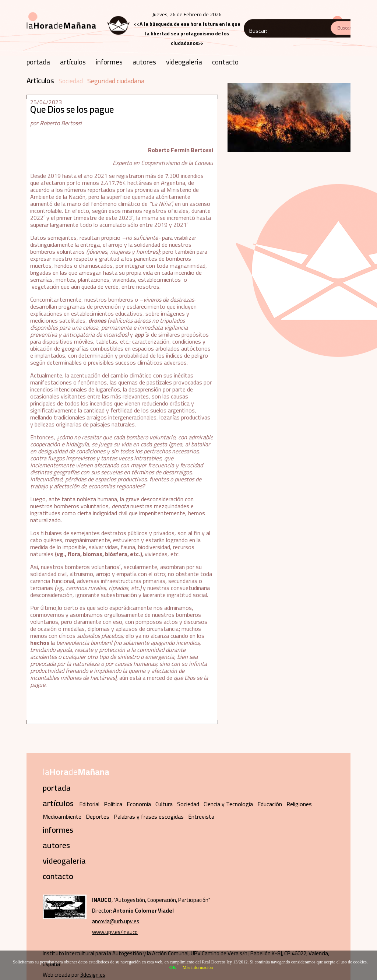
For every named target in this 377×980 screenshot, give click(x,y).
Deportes (98, 816)
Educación (270, 804)
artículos (73, 62)
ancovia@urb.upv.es (116, 921)
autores (144, 62)
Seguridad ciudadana (116, 81)
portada (38, 62)
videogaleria (184, 62)
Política (113, 804)
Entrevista (201, 816)
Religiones (299, 804)
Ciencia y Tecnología (228, 804)
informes (109, 62)
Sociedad (71, 81)
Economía (139, 804)
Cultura (164, 804)
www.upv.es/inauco (115, 932)
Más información (198, 967)
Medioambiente (62, 816)
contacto (225, 62)
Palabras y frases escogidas (149, 816)
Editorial (89, 804)
